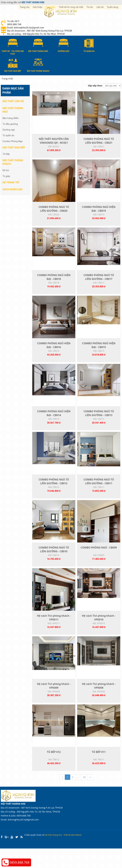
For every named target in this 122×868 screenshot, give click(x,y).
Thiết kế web (69, 854)
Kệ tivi (6, 170)
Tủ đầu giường (10, 124)
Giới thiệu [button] (38, 7)
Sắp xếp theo (95, 85)
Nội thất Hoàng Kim (53, 854)
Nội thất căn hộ (13, 101)
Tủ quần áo (8, 135)
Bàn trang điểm (11, 118)
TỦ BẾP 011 (99, 771)
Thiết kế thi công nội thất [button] (71, 7)
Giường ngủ (9, 130)
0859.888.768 (19, 862)
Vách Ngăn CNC (13, 189)
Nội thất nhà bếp (14, 147)
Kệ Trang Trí (11, 182)
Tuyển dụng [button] (113, 7)
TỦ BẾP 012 (54, 771)
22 (84, 797)
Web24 (78, 854)
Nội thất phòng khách (13, 162)
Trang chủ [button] (25, 7)
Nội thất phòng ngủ (13, 110)
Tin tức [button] (90, 7)
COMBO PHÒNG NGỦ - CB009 (99, 561)
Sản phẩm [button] (51, 7)
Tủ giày (6, 176)
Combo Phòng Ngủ (13, 141)
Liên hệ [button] (100, 7)
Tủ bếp (6, 154)
